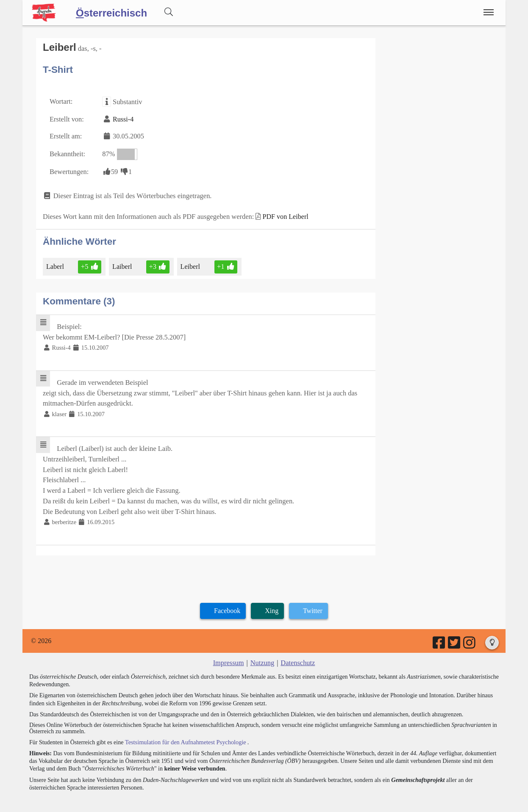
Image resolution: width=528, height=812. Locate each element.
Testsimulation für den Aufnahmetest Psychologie (184, 732)
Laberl (56, 263)
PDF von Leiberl (280, 214)
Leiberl (189, 263)
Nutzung (262, 653)
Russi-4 (122, 118)
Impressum (229, 653)
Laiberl (122, 263)
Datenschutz (297, 653)
